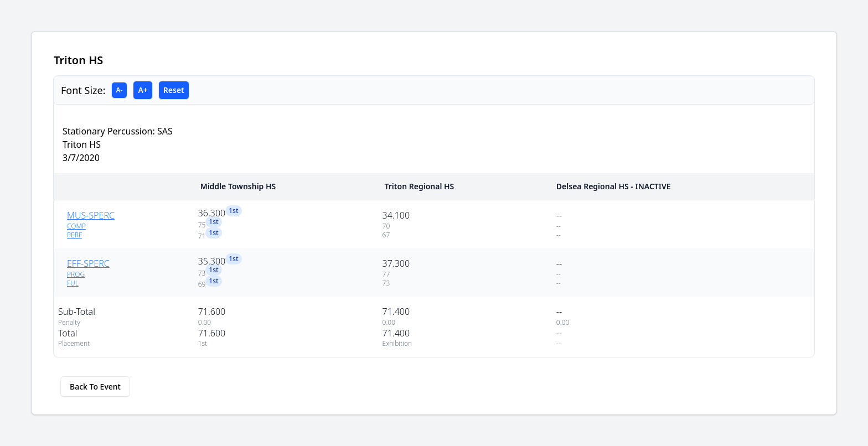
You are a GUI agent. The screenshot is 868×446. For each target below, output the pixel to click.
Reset (174, 90)
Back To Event (95, 387)
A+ (143, 90)
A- (120, 90)
